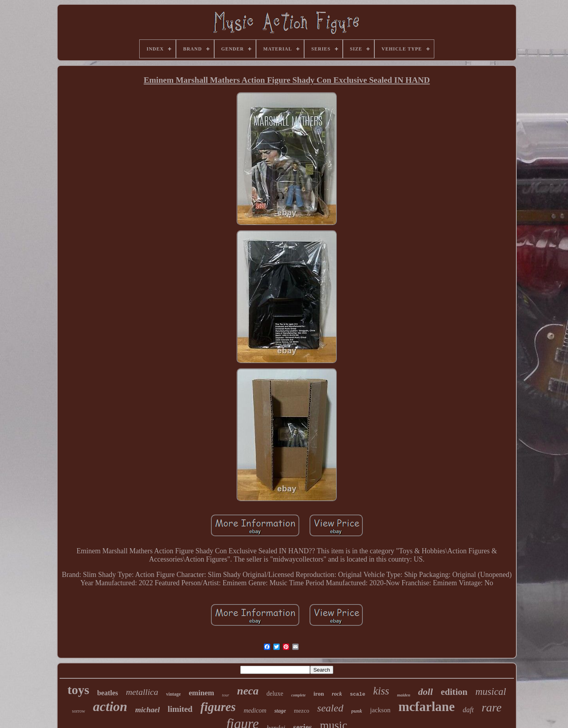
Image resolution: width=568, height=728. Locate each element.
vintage (173, 694)
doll (425, 692)
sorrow (79, 711)
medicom (255, 710)
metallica (142, 692)
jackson (380, 710)
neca (248, 691)
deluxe (275, 693)
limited (180, 709)
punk (357, 711)
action (110, 707)
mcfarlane (427, 707)
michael (148, 710)
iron (319, 694)
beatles (107, 693)
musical (491, 692)
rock (337, 694)
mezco (302, 711)
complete (298, 695)
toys (78, 690)
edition (454, 692)
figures (218, 707)
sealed (330, 708)
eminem (201, 693)
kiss (381, 691)
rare (492, 707)
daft (468, 710)
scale (358, 694)
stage (280, 711)
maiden (404, 695)
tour (226, 695)
